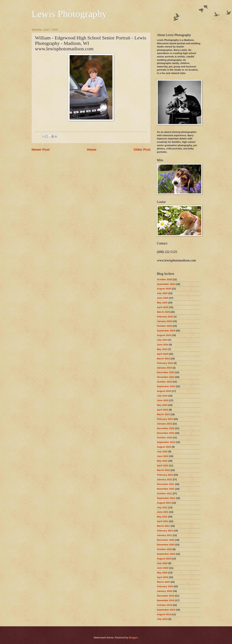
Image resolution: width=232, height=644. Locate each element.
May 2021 (162, 517)
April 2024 (163, 354)
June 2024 (163, 345)
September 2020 (166, 554)
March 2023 (163, 414)
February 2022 (165, 475)
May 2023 (162, 405)
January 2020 (164, 591)
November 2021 (166, 489)
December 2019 (166, 596)
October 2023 (164, 382)
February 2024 (165, 363)
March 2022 (163, 470)
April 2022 (163, 466)
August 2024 (164, 335)
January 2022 (164, 480)
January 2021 (164, 535)
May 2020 (162, 573)
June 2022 (163, 456)
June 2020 (163, 568)
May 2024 (162, 349)
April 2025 (163, 307)
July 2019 (162, 619)
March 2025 (163, 312)
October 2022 (164, 438)
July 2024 (162, 340)
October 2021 (164, 493)
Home (92, 149)
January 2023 (164, 424)
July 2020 (162, 563)
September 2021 (166, 498)
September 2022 (166, 442)
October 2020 (164, 549)
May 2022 (162, 461)
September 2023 (166, 386)
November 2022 (166, 433)
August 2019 (164, 614)
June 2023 (163, 400)
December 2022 (166, 428)
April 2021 (163, 521)
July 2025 (162, 293)
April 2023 (163, 410)
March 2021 (163, 526)
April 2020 (163, 577)
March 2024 (163, 359)
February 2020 (165, 586)
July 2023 (162, 396)
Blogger (133, 638)
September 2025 (166, 284)
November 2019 (166, 600)
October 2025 (164, 279)
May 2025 (162, 303)
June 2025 (163, 298)
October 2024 (164, 326)
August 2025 (164, 289)
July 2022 (162, 452)
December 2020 (166, 540)
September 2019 (166, 610)
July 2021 (162, 507)
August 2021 (164, 503)
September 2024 (166, 331)
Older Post (142, 149)
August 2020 (164, 559)
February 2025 (165, 317)
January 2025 (164, 321)
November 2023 (166, 377)
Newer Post (41, 149)
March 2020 (163, 582)
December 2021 (166, 484)
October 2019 (164, 605)
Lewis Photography (69, 14)
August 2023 (164, 391)
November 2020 (166, 545)
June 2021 (163, 512)
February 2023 (165, 419)
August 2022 (164, 447)
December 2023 (166, 372)
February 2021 (165, 531)
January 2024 (164, 368)
